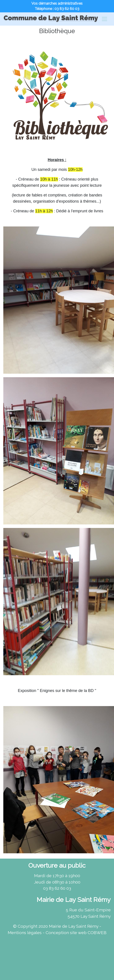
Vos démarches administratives (57, 3)
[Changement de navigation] (104, 19)
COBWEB (97, 933)
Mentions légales (25, 933)
